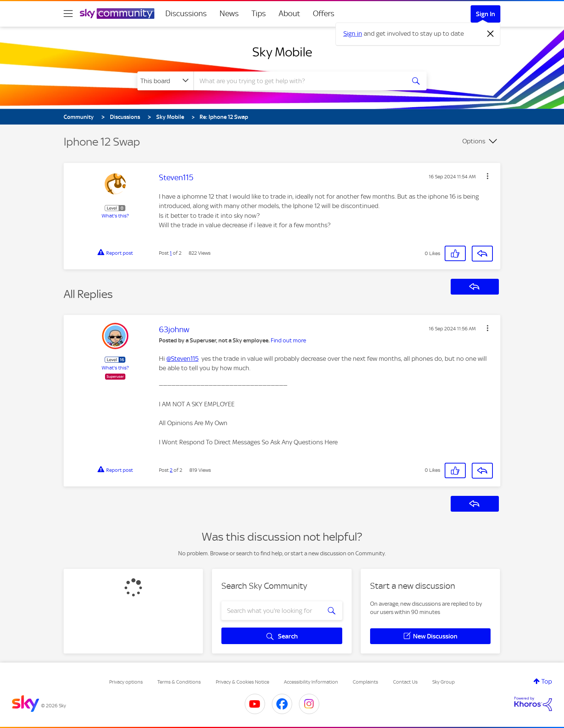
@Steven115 (182, 359)
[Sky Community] (117, 14)
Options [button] (474, 141)
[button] (488, 176)
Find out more (288, 340)
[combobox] (299, 81)
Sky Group (444, 682)
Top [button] (547, 681)
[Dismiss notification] (491, 34)
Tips (259, 14)
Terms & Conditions (179, 682)
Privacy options (126, 682)
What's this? (115, 216)
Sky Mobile (282, 52)
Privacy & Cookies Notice (242, 682)
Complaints (365, 682)
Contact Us (405, 682)
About (289, 14)
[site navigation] (68, 14)
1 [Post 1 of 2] (171, 253)
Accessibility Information (311, 682)
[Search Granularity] (165, 81)
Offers (324, 14)
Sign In (485, 14)
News (229, 14)
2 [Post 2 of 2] (171, 470)
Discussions (186, 14)
